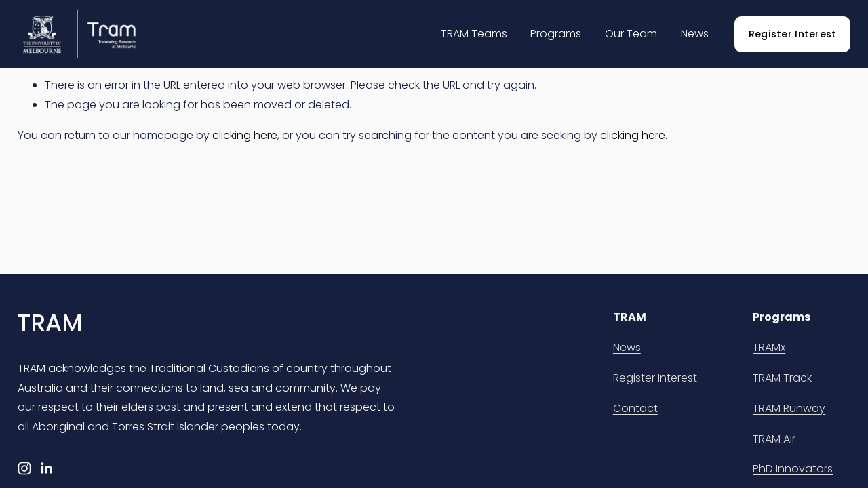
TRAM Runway (789, 408)
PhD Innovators (793, 469)
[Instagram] (24, 468)
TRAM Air (774, 439)
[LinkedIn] (46, 468)
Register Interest (793, 34)
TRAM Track (782, 378)
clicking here (245, 135)
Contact (635, 408)
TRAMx (769, 347)
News (695, 34)
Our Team (631, 34)
